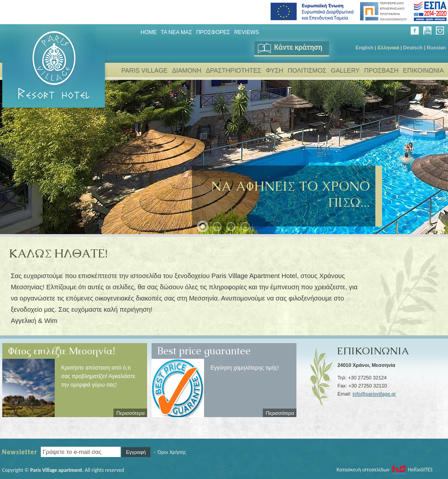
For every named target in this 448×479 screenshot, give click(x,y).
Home (149, 32)
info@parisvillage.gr (374, 394)
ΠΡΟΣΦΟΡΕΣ (213, 32)
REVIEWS (246, 32)
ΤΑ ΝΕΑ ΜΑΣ (177, 32)
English (365, 48)
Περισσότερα (131, 413)
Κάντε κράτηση (289, 47)
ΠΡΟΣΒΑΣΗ (381, 70)
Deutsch (413, 48)
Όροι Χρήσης (172, 452)
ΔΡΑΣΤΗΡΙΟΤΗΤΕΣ (234, 70)
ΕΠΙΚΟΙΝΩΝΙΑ (424, 70)
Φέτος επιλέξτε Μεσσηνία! (61, 348)
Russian (437, 48)
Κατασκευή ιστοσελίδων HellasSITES (384, 470)
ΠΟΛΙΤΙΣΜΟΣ (307, 70)
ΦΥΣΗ (275, 70)
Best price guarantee (204, 348)
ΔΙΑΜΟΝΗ (187, 70)
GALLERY (345, 70)
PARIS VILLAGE (144, 70)
